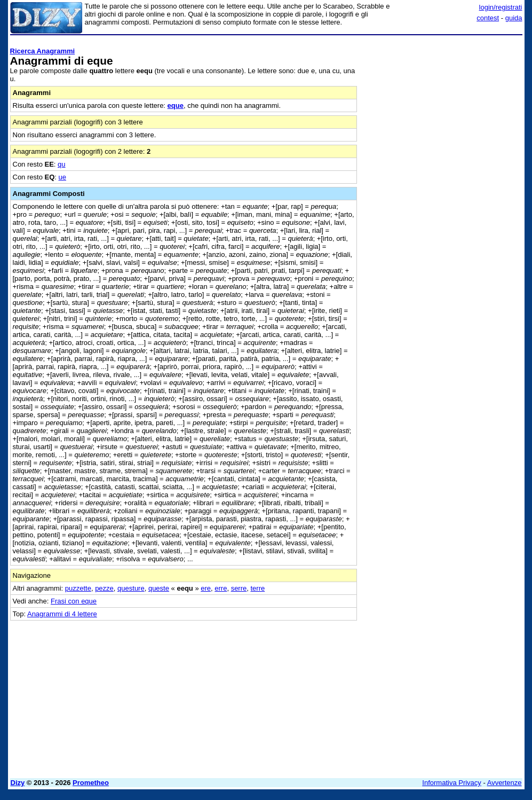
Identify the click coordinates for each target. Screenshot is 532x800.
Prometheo (91, 783)
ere (206, 588)
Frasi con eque (74, 601)
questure (131, 588)
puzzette (78, 588)
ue (62, 177)
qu (61, 164)
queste (159, 588)
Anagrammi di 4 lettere (62, 614)
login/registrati (501, 7)
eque (176, 105)
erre (221, 588)
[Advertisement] (442, 106)
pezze (104, 588)
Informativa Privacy (452, 783)
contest (488, 18)
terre (257, 588)
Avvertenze (505, 783)
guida (514, 18)
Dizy (18, 783)
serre (239, 588)
